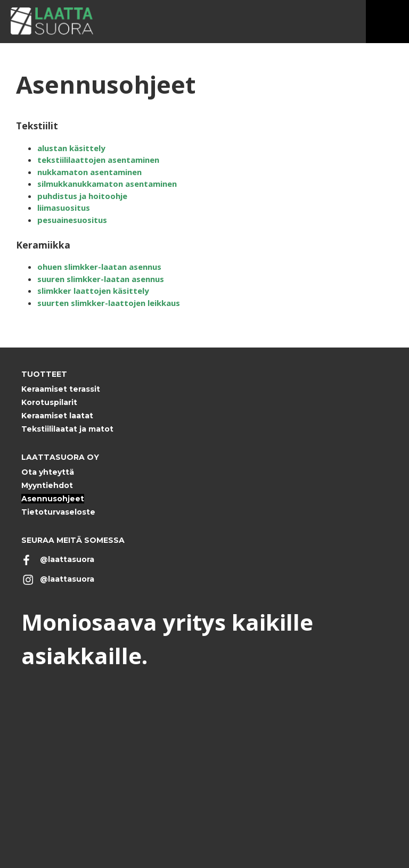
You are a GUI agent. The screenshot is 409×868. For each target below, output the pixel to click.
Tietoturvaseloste (58, 512)
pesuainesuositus (72, 220)
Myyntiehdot (47, 485)
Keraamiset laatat (57, 416)
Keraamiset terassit (61, 389)
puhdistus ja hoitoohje (82, 196)
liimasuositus (64, 208)
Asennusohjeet (53, 499)
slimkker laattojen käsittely (93, 291)
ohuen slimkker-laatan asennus (99, 267)
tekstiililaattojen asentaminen (98, 160)
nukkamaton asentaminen (89, 172)
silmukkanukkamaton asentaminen (107, 184)
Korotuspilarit (49, 402)
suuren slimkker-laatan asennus (101, 279)
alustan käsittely (71, 148)
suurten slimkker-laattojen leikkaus (109, 303)
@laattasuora (67, 559)
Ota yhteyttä (48, 472)
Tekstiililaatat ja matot (67, 429)
